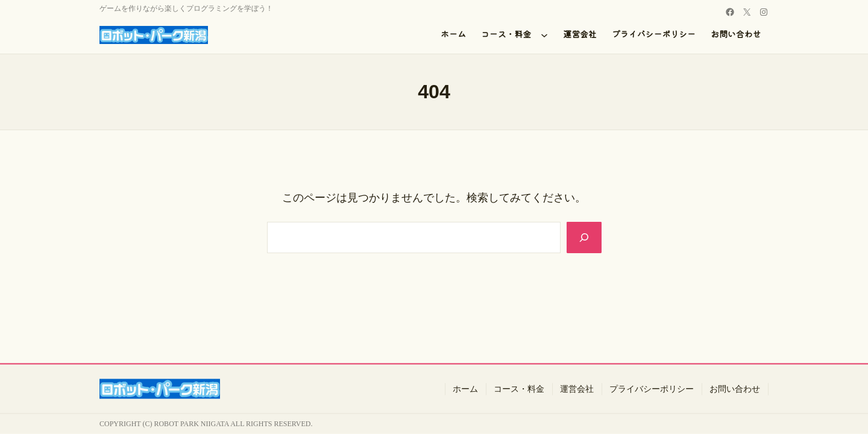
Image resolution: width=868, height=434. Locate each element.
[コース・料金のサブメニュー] (544, 35)
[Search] (583, 238)
